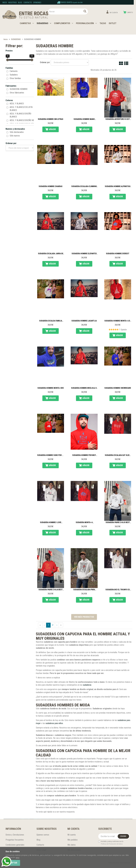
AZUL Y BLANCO (17, 104)
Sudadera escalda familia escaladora (51, 321)
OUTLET (113, 23)
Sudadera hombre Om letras (51, 119)
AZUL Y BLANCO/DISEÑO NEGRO (24, 120)
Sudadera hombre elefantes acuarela (84, 254)
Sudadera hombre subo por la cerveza (51, 455)
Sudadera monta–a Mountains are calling (84, 523)
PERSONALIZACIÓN (86, 23)
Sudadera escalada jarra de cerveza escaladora (51, 254)
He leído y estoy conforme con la (111, 843)
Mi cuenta (72, 835)
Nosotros (13, 3)
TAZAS (103, 23)
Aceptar (13, 863)
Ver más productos (84, 617)
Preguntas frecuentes (15, 840)
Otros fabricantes (17, 93)
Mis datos (72, 845)
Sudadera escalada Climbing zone (84, 186)
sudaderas (87, 685)
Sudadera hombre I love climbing (51, 523)
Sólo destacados (17, 132)
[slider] (8, 60)
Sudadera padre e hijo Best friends (118, 523)
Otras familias (15, 78)
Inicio (5, 3)
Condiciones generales (15, 845)
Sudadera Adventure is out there (118, 119)
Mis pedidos (73, 840)
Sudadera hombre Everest (118, 254)
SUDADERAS (44, 23)
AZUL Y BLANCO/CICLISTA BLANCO (21, 109)
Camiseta (14, 71)
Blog (20, 3)
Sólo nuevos (15, 136)
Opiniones (37, 3)
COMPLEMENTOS (64, 23)
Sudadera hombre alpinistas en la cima (118, 186)
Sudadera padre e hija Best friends (51, 590)
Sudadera (14, 75)
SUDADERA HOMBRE (19, 89)
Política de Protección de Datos (112, 844)
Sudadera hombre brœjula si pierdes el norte (84, 388)
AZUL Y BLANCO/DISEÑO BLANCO (20, 115)
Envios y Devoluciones (15, 835)
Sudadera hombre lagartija (84, 321)
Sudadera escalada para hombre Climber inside (84, 590)
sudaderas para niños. (54, 723)
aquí (18, 857)
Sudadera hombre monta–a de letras (118, 321)
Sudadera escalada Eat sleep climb (118, 455)
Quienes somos (43, 835)
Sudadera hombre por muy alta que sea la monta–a (84, 455)
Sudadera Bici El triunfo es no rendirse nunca (118, 590)
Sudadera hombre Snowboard (118, 388)
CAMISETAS (27, 23)
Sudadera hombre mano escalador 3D (84, 119)
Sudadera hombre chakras (51, 186)
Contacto (28, 3)
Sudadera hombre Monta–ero (51, 388)
